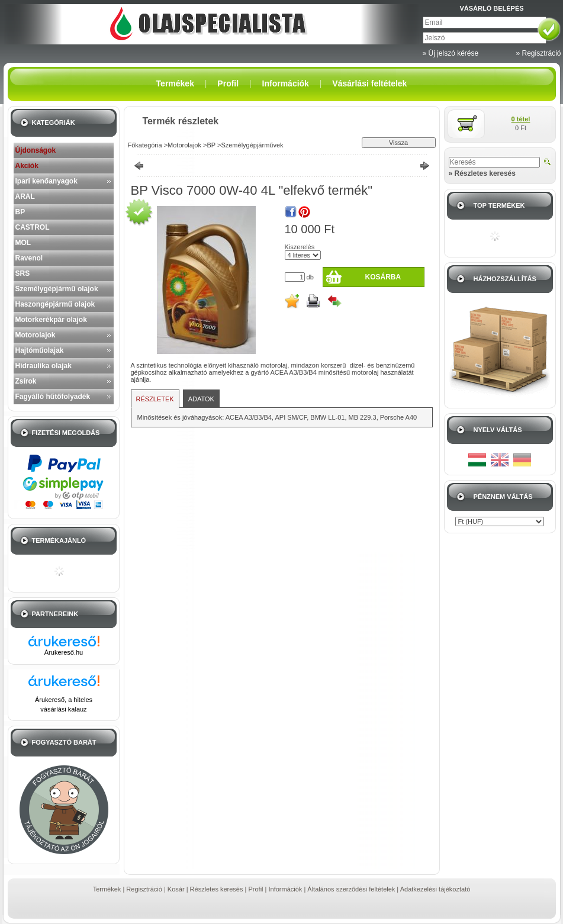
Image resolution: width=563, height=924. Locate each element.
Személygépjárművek (252, 145)
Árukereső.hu (64, 652)
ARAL (25, 197)
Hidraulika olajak (44, 366)
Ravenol (29, 258)
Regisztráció (144, 889)
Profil (255, 889)
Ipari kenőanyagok (46, 181)
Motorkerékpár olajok (51, 320)
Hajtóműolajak (40, 350)
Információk (286, 889)
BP (20, 212)
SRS (23, 273)
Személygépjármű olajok (57, 289)
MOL (23, 243)
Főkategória (145, 145)
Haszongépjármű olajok (55, 304)
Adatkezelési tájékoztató (435, 889)
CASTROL (33, 227)
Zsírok (26, 381)
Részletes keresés (217, 889)
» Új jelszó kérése (451, 53)
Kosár (176, 889)
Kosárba (383, 277)
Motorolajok (36, 335)
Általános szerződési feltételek (351, 889)
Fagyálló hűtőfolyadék (53, 397)
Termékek (107, 889)
